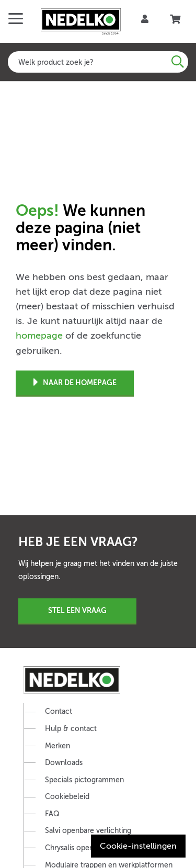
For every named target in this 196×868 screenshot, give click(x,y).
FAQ (52, 814)
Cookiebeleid (67, 797)
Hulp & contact (71, 729)
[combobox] (98, 62)
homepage (39, 335)
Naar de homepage (75, 383)
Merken (57, 746)
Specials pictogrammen (84, 780)
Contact (59, 711)
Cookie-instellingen (138, 846)
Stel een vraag (77, 610)
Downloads (64, 763)
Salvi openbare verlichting (88, 831)
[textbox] (98, 62)
